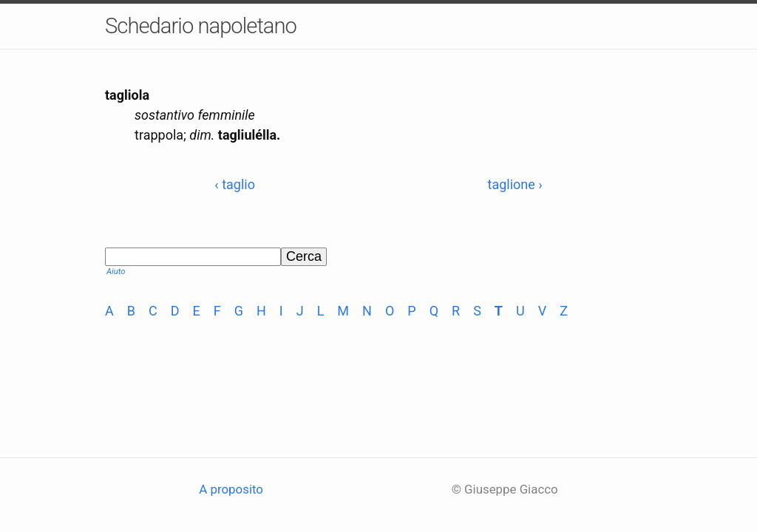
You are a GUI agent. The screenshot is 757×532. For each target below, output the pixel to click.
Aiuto (116, 272)
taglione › (515, 184)
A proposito (231, 489)
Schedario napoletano (201, 26)
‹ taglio (235, 184)
